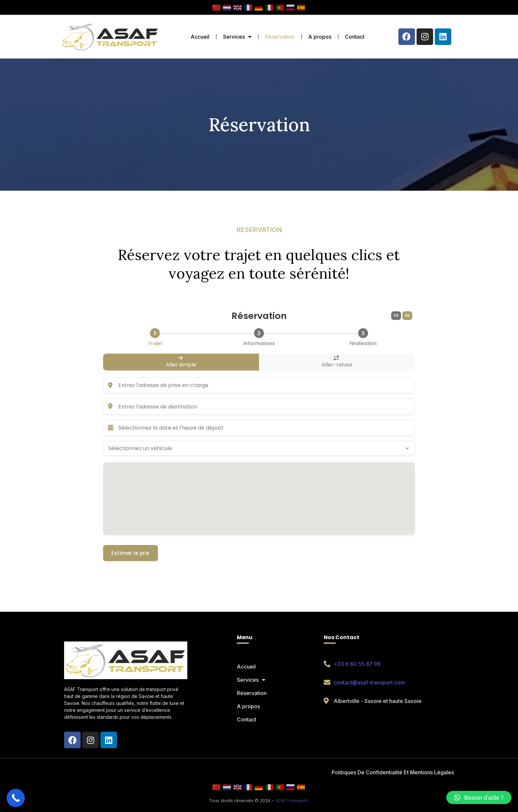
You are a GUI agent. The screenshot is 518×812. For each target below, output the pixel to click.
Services (237, 37)
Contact (355, 37)
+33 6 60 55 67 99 (357, 664)
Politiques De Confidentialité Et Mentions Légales (393, 772)
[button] (479, 797)
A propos (320, 37)
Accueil (200, 37)
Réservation (280, 37)
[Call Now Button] (16, 798)
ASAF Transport (292, 801)
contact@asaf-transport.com (369, 682)
